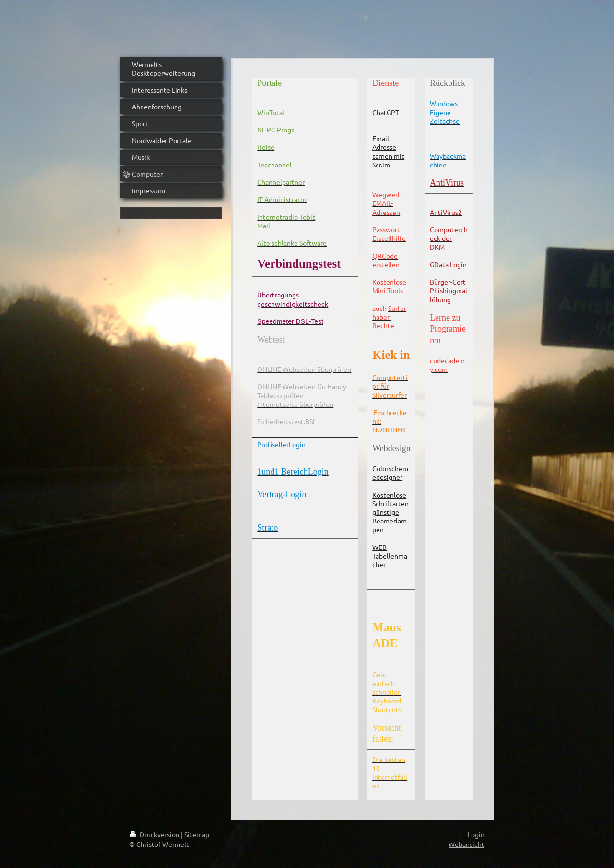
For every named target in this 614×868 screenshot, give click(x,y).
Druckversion (155, 834)
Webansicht (466, 844)
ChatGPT (386, 112)
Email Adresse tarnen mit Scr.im (388, 151)
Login (476, 834)
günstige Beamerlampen (390, 521)
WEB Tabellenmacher (390, 556)
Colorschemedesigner (390, 473)
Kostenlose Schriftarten (390, 499)
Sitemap (197, 834)
